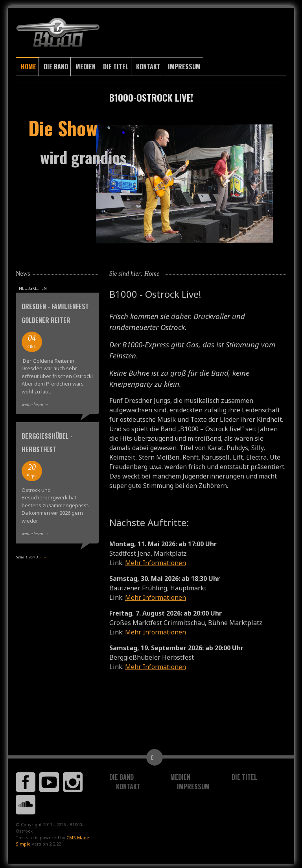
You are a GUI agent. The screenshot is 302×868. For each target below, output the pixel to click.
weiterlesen (32, 403)
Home (29, 65)
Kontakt (148, 65)
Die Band (56, 65)
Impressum (184, 65)
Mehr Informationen (156, 561)
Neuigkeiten (33, 287)
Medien (86, 65)
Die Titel (116, 65)
